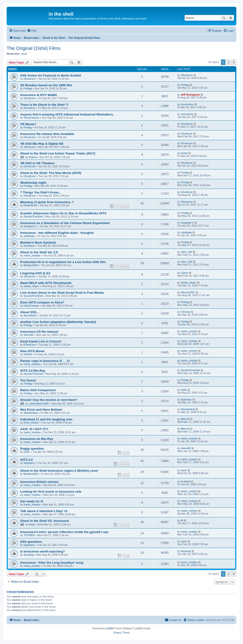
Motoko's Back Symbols (38, 243)
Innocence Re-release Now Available (47, 134)
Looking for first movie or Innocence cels (51, 492)
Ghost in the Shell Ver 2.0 (39, 252)
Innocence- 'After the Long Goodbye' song (52, 563)
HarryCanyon (31, 118)
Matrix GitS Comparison (38, 390)
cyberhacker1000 (39, 404)
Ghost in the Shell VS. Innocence (45, 521)
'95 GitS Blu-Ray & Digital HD (42, 144)
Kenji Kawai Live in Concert (41, 341)
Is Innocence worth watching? (42, 551)
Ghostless (30, 108)
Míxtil (32, 524)
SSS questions (31, 542)
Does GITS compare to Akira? (42, 302)
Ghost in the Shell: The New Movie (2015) (51, 173)
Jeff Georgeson (190, 95)
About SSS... (30, 312)
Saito (184, 390)
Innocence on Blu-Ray (37, 439)
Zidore (185, 273)
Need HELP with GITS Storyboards (46, 283)
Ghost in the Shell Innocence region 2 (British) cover (59, 471)
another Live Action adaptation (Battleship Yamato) (58, 322)
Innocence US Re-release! (39, 332)
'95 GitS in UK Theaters (37, 163)
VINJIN (28, 354)
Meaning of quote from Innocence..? (47, 202)
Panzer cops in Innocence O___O (45, 361)
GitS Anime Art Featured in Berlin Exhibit (51, 75)
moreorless (187, 104)
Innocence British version (39, 482)
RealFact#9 (30, 205)
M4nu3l (185, 419)
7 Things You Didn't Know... (41, 192)
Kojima (33, 157)
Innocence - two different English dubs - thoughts (57, 233)
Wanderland (31, 413)
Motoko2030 (31, 265)
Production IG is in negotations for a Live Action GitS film (63, 262)
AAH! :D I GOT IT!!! (34, 429)
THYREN (29, 535)
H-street (185, 481)
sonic (24, 54)
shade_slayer (31, 286)
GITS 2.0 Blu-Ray (33, 371)
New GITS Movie (32, 351)
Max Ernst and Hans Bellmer (41, 410)
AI (182, 520)
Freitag (28, 88)
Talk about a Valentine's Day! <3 (44, 511)
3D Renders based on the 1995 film (46, 85)
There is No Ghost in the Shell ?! (44, 105)
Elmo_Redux (31, 423)
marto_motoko (32, 255)
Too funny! (28, 380)
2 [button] (229, 62)
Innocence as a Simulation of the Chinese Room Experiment (65, 223)
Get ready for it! (32, 501)
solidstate (29, 236)
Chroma (185, 312)
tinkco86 (29, 335)
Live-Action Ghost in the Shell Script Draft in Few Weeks (62, 293)
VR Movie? (28, 124)
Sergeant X (30, 226)
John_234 (187, 252)
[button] (234, 62)
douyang (29, 555)
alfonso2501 (188, 292)
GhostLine (30, 79)
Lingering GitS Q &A (35, 273)
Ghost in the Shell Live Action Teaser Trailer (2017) (58, 153)
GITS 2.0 (26, 460)
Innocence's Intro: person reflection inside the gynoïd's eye (64, 532)
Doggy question (32, 449)
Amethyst (29, 246)
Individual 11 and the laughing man (46, 419)
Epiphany (186, 399)
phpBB (109, 628)
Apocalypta (30, 315)
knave (184, 153)
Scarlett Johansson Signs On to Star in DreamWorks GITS (63, 213)
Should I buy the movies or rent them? (49, 400)
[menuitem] (32, 31)
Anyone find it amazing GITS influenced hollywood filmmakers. (67, 114)
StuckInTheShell (33, 216)
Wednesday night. (34, 183)
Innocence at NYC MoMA (39, 95)
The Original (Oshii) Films (34, 48)
